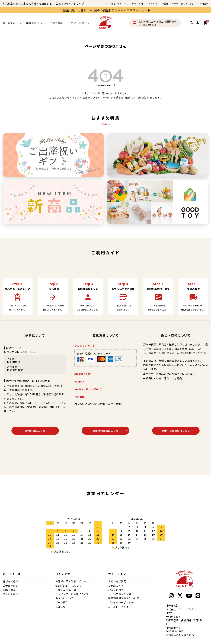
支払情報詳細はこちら (106, 431)
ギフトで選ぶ (10, 594)
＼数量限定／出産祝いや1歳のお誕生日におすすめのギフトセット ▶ (105, 10)
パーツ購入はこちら (184, 4)
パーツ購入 (62, 602)
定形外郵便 (17, 370)
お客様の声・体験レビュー (71, 581)
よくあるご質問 (135, 4)
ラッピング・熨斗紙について (72, 594)
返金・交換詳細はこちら (176, 431)
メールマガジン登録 (158, 4)
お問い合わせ (116, 590)
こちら (190, 635)
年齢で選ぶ (9, 590)
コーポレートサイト (120, 607)
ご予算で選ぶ (10, 586)
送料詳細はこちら (35, 431)
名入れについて (64, 598)
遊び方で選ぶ (10, 581)
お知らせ (61, 607)
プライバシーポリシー (121, 602)
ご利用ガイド (115, 4)
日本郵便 (15, 362)
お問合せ (204, 4)
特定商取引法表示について (124, 598)
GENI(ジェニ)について (69, 586)
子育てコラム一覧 (66, 590)
